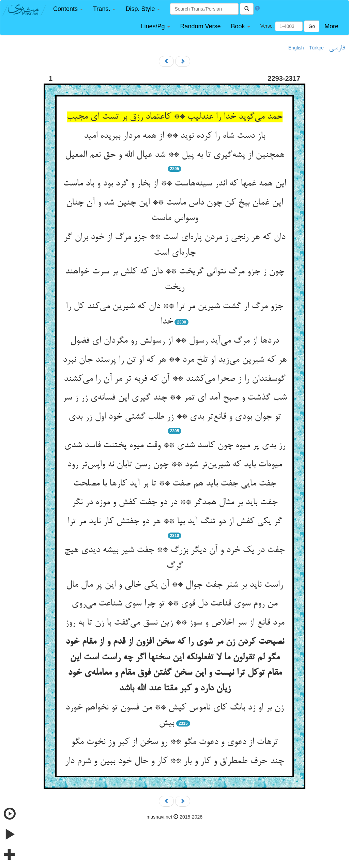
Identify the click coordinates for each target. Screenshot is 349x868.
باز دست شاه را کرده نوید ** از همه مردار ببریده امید (174, 136)
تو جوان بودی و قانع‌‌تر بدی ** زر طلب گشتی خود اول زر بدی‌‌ (175, 417)
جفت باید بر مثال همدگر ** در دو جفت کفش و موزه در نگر (175, 503)
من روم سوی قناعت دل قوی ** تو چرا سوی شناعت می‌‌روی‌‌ (174, 604)
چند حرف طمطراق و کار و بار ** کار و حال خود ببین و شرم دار (174, 761)
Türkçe (316, 48)
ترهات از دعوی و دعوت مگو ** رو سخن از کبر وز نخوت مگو (174, 742)
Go (312, 26)
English (296, 48)
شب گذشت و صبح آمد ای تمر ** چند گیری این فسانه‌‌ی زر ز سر (174, 398)
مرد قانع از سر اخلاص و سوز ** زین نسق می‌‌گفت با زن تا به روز (175, 623)
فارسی (337, 48)
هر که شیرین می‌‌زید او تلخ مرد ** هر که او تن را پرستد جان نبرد (175, 360)
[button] (68, 9)
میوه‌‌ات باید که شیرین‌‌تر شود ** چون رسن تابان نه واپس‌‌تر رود (174, 465)
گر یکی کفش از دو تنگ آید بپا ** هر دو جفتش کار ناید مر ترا (175, 522)
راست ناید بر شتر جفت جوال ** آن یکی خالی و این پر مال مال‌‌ (174, 585)
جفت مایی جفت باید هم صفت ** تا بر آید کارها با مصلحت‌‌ (175, 484)
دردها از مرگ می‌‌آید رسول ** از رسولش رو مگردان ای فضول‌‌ (174, 341)
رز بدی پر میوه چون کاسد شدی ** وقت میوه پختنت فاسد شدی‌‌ (175, 446)
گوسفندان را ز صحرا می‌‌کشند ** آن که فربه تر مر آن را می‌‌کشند (174, 379)
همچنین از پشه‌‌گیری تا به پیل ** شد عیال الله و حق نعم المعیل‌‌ (175, 155)
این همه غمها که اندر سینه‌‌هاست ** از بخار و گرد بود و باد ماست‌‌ (174, 184)
